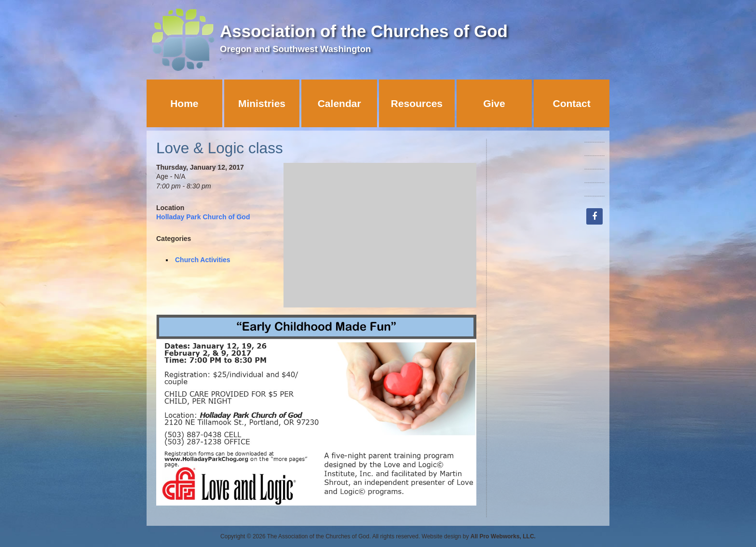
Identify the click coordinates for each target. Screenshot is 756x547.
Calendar (339, 103)
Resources (417, 103)
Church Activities (203, 260)
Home (184, 103)
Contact (572, 103)
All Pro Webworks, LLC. (503, 536)
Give (494, 103)
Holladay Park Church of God (203, 217)
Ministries (262, 103)
